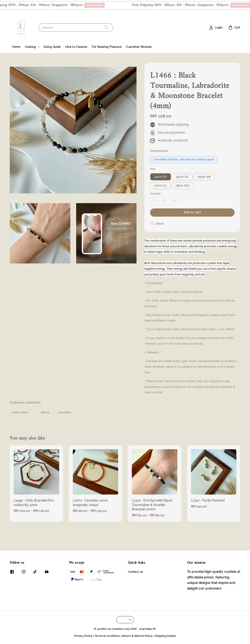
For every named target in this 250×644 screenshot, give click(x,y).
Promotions (159, 151)
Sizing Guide (52, 47)
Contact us (135, 572)
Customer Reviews (139, 47)
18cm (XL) (183, 186)
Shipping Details (165, 636)
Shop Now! (98, 5)
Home (16, 47)
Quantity (155, 194)
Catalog (30, 47)
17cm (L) (160, 186)
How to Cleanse (76, 47)
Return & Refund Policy (137, 636)
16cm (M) (204, 177)
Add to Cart (192, 212)
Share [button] (157, 224)
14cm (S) (161, 177)
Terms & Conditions (107, 636)
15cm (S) (182, 177)
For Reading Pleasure (107, 47)
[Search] (107, 27)
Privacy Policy (83, 636)
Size (153, 169)
